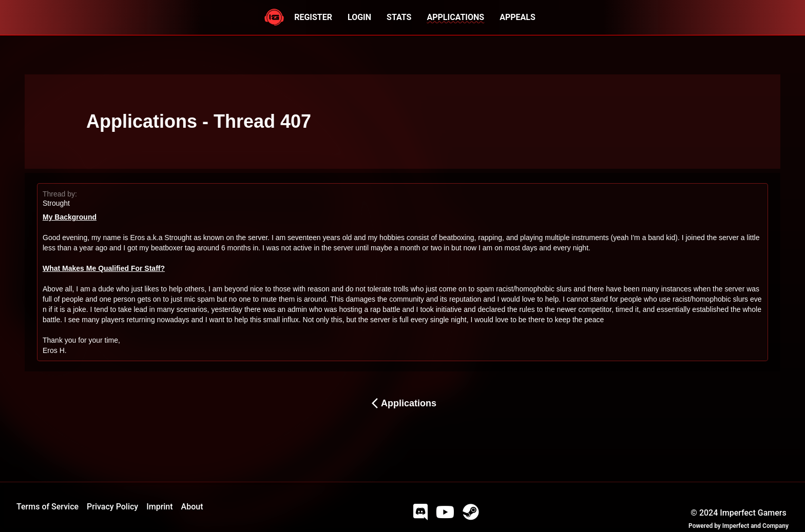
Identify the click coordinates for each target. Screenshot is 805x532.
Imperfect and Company (755, 526)
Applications (402, 403)
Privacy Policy (112, 507)
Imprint (159, 507)
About (192, 507)
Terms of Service (47, 507)
